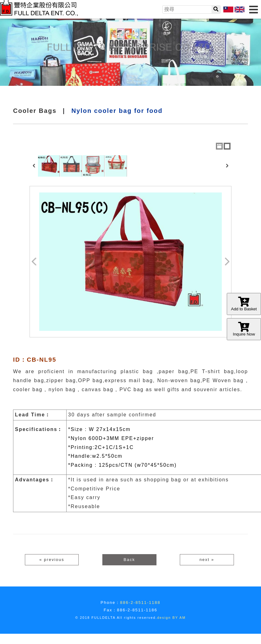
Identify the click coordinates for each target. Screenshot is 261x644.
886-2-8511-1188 (140, 602)
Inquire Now (244, 329)
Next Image (227, 262)
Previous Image (34, 262)
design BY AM (171, 618)
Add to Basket (244, 304)
